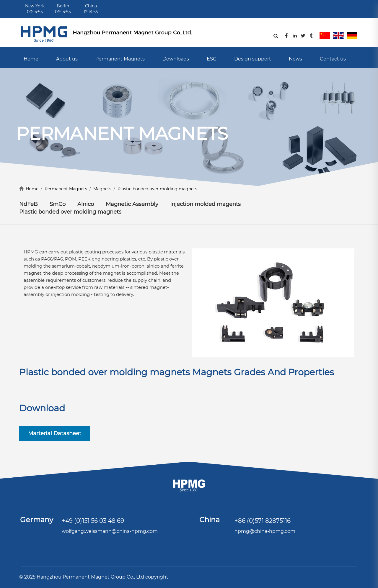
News (295, 59)
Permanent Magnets (120, 59)
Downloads (176, 59)
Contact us (333, 59)
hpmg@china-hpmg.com (265, 531)
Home (31, 59)
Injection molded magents (205, 204)
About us (67, 59)
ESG (212, 59)
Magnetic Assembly (132, 204)
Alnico (86, 204)
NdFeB (28, 204)
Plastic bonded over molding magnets (157, 189)
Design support (253, 59)
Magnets (102, 189)
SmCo (58, 204)
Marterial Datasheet (55, 433)
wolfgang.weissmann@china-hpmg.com (110, 531)
